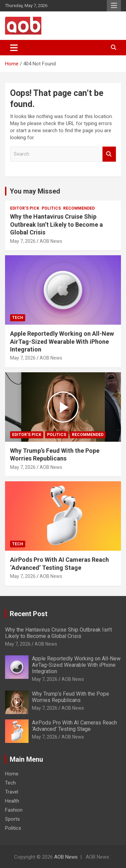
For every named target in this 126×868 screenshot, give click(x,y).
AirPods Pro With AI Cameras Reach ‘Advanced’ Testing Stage (74, 726)
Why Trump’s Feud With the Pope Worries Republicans (71, 697)
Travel (12, 792)
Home (12, 774)
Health (12, 801)
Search (109, 154)
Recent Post (29, 614)
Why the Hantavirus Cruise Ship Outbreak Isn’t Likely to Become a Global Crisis (56, 224)
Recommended (79, 208)
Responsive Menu (114, 6)
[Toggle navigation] (14, 48)
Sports (12, 819)
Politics (51, 208)
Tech (18, 318)
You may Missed (35, 191)
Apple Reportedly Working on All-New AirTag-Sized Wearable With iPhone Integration (62, 341)
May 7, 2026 (23, 241)
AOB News (51, 241)
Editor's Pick (25, 208)
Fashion (14, 810)
